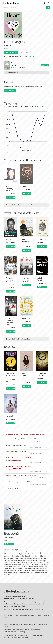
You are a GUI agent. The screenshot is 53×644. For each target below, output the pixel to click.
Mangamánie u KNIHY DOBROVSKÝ (17, 452)
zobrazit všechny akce (14, 488)
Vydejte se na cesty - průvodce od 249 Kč (19, 482)
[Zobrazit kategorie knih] (45, 3)
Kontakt (16, 615)
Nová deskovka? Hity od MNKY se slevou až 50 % (21, 439)
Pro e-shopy (8, 615)
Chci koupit (11, 198)
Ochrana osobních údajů (27, 615)
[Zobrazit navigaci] (48, 3)
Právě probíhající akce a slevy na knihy (25, 434)
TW (6, 617)
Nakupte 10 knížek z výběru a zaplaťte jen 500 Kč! (21, 476)
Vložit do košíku (11, 53)
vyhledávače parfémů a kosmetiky (15, 632)
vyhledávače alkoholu (23, 637)
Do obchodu (45, 65)
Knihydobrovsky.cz (34, 441)
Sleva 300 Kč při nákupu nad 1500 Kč (19, 458)
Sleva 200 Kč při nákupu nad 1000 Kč (19, 467)
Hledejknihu (11, 3)
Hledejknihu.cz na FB (42, 615)
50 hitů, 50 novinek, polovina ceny (16, 445)
